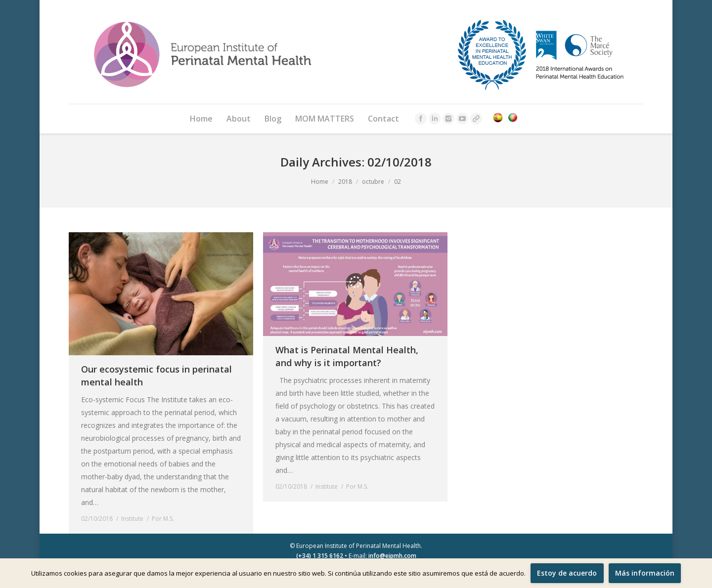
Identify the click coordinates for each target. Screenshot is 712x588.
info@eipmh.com (392, 556)
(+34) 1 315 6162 (320, 556)
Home (320, 182)
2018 (345, 182)
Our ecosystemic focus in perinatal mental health (156, 376)
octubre (373, 182)
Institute (132, 519)
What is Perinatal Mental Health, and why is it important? (347, 356)
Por (163, 519)
